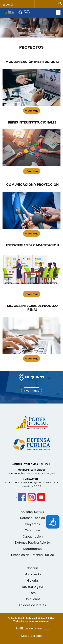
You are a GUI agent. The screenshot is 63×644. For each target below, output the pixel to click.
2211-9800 (45, 464)
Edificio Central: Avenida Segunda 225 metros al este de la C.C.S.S (32, 484)
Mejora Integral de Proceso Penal (32, 308)
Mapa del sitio (32, 636)
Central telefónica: (26, 464)
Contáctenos (33, 549)
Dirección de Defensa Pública (33, 555)
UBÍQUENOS (32, 377)
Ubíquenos (33, 599)
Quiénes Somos (33, 512)
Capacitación (33, 537)
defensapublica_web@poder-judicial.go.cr (32, 473)
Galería (33, 581)
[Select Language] (18, 5)
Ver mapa (32, 391)
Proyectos (32, 47)
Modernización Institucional (32, 62)
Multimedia (33, 574)
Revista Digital (33, 587)
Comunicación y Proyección (32, 185)
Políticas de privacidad (33, 628)
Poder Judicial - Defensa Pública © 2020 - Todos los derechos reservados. (32, 620)
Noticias (33, 568)
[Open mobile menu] (58, 12)
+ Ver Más (32, 111)
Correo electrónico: (32, 470)
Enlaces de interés (33, 605)
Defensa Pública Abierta (33, 543)
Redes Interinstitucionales (32, 122)
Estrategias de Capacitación (32, 245)
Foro (33, 593)
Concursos (33, 530)
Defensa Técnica (33, 518)
